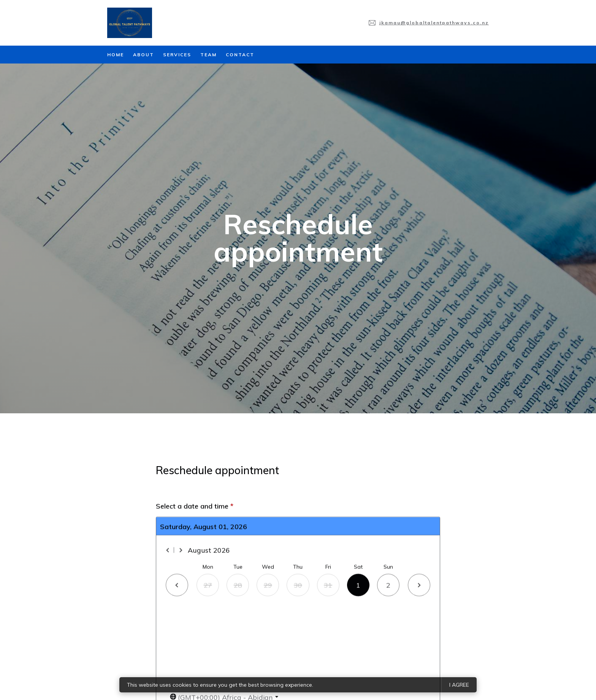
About (143, 55)
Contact (240, 55)
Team (208, 55)
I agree (459, 685)
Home (116, 55)
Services (177, 55)
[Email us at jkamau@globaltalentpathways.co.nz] (429, 23)
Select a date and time (195, 670)
